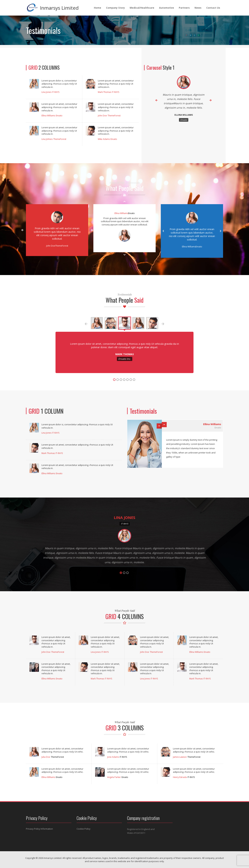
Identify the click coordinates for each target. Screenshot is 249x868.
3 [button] (121, 380)
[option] (184, 100)
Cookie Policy (84, 829)
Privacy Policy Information (39, 829)
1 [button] (114, 380)
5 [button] (127, 380)
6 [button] (131, 380)
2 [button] (118, 380)
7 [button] (134, 380)
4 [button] (124, 380)
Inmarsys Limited (59, 8)
